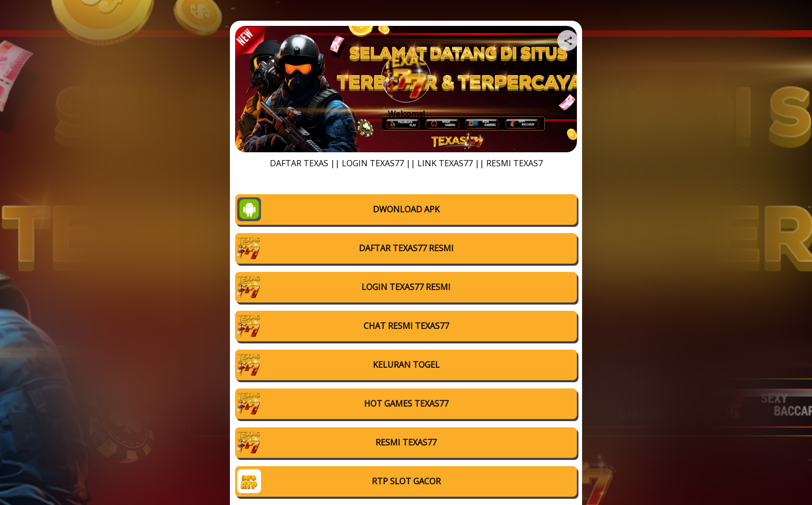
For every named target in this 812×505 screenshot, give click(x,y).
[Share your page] (568, 40)
